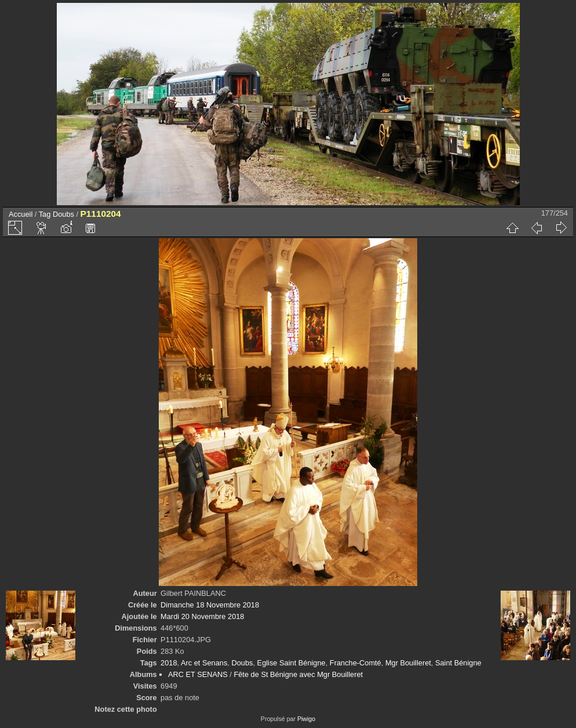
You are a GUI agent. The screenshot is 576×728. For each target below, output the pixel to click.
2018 (169, 663)
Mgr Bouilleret (408, 663)
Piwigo (306, 719)
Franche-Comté (356, 663)
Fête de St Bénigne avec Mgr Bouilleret (298, 674)
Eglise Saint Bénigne (291, 663)
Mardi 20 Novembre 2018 (202, 616)
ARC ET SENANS (198, 674)
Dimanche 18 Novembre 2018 (210, 605)
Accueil (21, 214)
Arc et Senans (204, 663)
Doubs (63, 214)
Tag (45, 214)
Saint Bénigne (458, 663)
